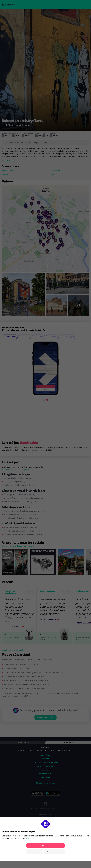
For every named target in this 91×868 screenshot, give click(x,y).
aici (29, 838)
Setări (45, 852)
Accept (45, 846)
